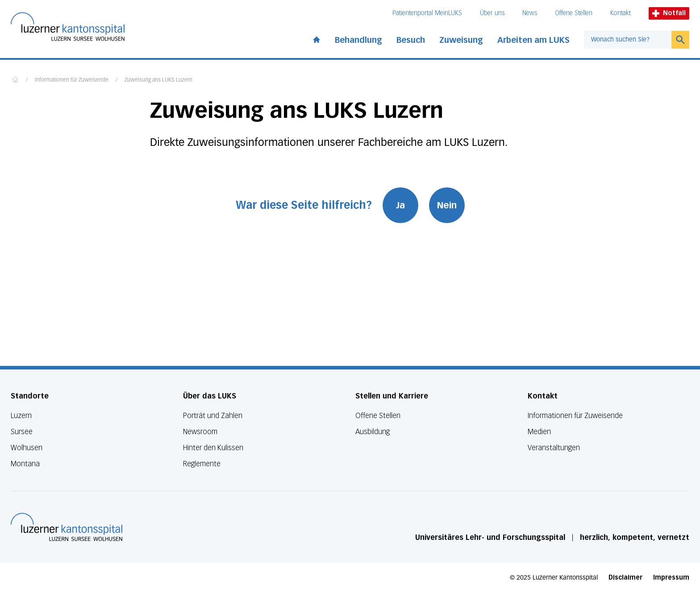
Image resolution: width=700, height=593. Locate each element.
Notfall (669, 13)
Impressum (671, 578)
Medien (539, 432)
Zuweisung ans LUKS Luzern (158, 80)
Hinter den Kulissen (213, 448)
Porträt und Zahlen (213, 416)
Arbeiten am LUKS (533, 40)
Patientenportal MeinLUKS (427, 13)
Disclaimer (625, 578)
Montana (25, 464)
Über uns (492, 13)
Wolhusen (27, 448)
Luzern (21, 416)
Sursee (22, 432)
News (530, 13)
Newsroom (200, 432)
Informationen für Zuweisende (72, 80)
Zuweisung (461, 40)
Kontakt (621, 13)
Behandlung (358, 40)
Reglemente (202, 464)
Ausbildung (373, 432)
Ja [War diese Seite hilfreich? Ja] (400, 205)
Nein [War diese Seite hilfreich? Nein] (447, 205)
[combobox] (628, 40)
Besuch (411, 40)
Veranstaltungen (554, 448)
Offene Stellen (574, 13)
